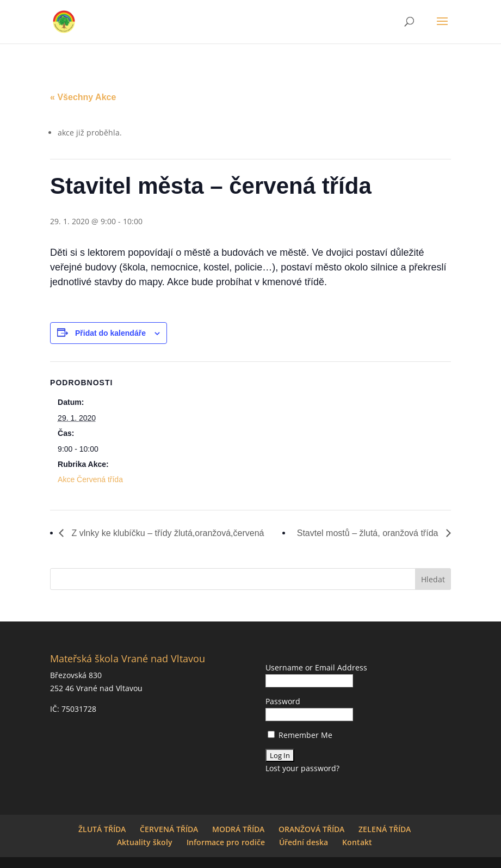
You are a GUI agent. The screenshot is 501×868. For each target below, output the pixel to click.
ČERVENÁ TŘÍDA (169, 829)
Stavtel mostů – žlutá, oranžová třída (369, 533)
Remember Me (300, 735)
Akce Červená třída (90, 479)
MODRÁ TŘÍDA (238, 829)
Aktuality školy (145, 842)
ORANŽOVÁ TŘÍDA (311, 829)
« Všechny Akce (83, 97)
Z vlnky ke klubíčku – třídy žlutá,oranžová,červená (166, 533)
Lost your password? (302, 768)
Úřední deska (304, 842)
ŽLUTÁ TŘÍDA (102, 829)
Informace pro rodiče (226, 842)
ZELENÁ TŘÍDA (385, 829)
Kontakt (357, 842)
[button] (442, 28)
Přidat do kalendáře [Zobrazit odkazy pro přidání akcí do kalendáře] (110, 333)
